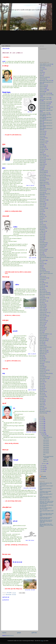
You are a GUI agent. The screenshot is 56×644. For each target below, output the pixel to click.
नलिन (41, 223)
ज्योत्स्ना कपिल (42, 205)
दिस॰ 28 (45, 436)
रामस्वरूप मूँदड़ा (42, 314)
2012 (42, 431)
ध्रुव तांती (41, 218)
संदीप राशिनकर (42, 359)
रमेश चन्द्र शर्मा (42, 304)
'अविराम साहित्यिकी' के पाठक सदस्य (46, 64)
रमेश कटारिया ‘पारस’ (43, 301)
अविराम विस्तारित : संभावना (44, 113)
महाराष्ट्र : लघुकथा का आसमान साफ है (46, 274)
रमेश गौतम (41, 303)
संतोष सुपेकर (42, 357)
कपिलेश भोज (42, 163)
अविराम (4, 7)
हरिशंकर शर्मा (42, 405)
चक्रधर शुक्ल (42, 192)
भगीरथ (41, 262)
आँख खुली (41, 140)
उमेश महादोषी (42, 146)
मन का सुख (42, 269)
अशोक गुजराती (42, 133)
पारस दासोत (42, 236)
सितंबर (44, 469)
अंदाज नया (41, 67)
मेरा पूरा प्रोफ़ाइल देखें (43, 478)
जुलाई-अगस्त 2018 (43, 200)
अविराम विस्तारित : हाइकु (44, 105)
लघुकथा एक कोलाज (43, 321)
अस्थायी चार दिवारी (43, 138)
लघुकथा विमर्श (42, 324)
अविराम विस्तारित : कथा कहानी (45, 93)
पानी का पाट (42, 235)
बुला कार (41, 253)
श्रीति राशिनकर (42, 354)
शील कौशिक (42, 342)
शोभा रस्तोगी (42, 344)
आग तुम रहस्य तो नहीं (43, 141)
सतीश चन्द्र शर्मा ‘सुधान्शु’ (44, 362)
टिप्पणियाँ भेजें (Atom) (10, 636)
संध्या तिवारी (42, 360)
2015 (42, 425)
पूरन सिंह (41, 241)
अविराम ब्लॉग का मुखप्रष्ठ (44, 77)
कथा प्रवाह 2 (42, 158)
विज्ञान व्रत (42, 331)
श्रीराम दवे (41, 355)
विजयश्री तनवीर (42, 327)
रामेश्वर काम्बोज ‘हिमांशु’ (44, 316)
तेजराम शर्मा (42, 211)
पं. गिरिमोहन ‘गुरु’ (43, 231)
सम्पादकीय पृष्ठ (42, 372)
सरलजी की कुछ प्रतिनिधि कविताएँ (45, 373)
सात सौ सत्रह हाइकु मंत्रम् (44, 377)
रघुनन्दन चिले (42, 299)
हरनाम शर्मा (42, 403)
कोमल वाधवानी (42, 177)
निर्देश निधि (42, 230)
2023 (42, 418)
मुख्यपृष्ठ (19, 633)
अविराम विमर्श (42, 92)
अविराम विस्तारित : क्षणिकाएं (44, 104)
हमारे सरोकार (42, 400)
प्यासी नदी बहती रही (43, 243)
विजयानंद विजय (42, 329)
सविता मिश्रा (42, 375)
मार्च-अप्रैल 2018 (43, 286)
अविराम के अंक (42, 88)
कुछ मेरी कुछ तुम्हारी (43, 171)
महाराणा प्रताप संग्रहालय (44, 272)
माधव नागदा (42, 285)
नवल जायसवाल (42, 226)
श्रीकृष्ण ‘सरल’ (42, 349)
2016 (42, 423)
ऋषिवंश (41, 153)
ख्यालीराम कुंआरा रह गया (44, 184)
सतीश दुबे (41, 364)
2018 (42, 420)
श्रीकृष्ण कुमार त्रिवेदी (43, 352)
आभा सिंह (41, 144)
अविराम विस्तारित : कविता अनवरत (45, 81)
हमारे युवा (41, 398)
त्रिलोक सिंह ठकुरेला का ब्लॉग (45, 500)
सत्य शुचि (41, 365)
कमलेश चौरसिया (42, 164)
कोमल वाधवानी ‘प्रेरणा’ (44, 179)
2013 (42, 429)
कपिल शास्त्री (42, 161)
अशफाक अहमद (42, 131)
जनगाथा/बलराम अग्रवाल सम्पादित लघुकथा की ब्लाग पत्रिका (45, 492)
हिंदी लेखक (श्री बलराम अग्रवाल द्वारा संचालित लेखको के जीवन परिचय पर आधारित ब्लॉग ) (46, 521)
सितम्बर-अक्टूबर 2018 (44, 378)
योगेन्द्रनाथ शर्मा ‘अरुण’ (44, 298)
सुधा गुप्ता (41, 383)
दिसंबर (44, 434)
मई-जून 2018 (42, 264)
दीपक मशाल (42, 215)
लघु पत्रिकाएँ (42, 319)
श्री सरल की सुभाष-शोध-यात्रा (45, 347)
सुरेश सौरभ (42, 387)
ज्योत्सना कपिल (42, 203)
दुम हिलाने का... (42, 216)
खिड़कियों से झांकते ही (43, 182)
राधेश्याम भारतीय (42, 311)
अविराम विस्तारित (43, 79)
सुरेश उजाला (42, 385)
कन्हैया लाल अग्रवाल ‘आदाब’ (45, 159)
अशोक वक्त (42, 136)
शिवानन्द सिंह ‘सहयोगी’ (43, 339)
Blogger (42, 641)
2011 (42, 433)
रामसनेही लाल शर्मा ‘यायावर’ (44, 313)
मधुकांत (41, 265)
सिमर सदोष (42, 380)
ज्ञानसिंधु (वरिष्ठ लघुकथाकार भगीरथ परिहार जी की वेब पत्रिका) (46, 498)
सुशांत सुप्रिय (42, 388)
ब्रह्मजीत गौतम (42, 256)
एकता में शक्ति (42, 154)
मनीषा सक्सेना (42, 270)
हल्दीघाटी (41, 406)
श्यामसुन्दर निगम (42, 345)
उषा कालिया (42, 151)
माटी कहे (41, 281)
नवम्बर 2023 (42, 225)
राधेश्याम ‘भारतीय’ (43, 309)
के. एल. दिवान (42, 174)
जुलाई (43, 471)
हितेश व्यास (42, 410)
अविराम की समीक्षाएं (43, 87)
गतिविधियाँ (41, 186)
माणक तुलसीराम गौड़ (43, 283)
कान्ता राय (41, 168)
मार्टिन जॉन (42, 288)
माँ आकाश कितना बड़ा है (44, 278)
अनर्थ (41, 71)
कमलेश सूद (42, 166)
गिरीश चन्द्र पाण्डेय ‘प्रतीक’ (44, 189)
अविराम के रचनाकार (43, 90)
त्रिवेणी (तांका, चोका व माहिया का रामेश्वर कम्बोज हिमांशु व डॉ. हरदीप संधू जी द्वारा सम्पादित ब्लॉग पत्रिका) (47, 503)
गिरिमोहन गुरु (42, 187)
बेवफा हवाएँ (42, 254)
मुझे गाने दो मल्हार (43, 291)
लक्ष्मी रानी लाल (42, 317)
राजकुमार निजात (42, 306)
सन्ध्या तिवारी (42, 369)
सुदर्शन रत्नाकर (42, 382)
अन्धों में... (41, 74)
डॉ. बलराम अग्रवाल (43, 208)
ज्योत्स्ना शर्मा (42, 207)
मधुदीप (41, 267)
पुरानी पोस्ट (34, 633)
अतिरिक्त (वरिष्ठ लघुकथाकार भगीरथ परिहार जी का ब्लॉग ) (46, 484)
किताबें (41, 169)
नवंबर (43, 466)
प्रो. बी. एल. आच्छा (43, 249)
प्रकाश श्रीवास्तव (43, 244)
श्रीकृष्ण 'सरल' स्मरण (43, 350)
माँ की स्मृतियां (42, 280)
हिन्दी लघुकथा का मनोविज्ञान (44, 411)
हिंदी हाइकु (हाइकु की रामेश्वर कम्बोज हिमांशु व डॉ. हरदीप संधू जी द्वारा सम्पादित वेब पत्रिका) (46, 525)
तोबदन (41, 213)
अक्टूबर (44, 468)
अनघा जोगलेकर (42, 69)
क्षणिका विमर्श (42, 181)
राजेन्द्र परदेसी (42, 308)
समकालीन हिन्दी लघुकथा (44, 370)
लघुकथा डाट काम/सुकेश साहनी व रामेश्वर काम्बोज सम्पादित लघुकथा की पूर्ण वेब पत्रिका (47, 515)
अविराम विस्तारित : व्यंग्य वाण (45, 98)
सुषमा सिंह (41, 390)
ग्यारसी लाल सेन (42, 191)
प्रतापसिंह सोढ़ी (42, 246)
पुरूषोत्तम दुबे (42, 239)
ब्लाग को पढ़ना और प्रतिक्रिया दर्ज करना (47, 258)
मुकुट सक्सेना (42, 289)
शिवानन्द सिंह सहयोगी (43, 341)
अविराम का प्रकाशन (43, 85)
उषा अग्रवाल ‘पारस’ (43, 149)
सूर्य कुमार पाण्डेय (42, 392)
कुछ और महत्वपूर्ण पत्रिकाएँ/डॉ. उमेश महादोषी (48, 457)
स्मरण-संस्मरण (42, 395)
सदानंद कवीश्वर (42, 367)
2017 (42, 422)
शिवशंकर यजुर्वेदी (43, 337)
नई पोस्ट (4, 633)
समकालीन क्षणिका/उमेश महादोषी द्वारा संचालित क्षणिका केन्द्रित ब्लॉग (46, 518)
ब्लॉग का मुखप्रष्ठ (43, 260)
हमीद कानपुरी (42, 401)
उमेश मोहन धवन (42, 148)
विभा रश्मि (41, 332)
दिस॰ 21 (45, 464)
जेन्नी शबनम (42, 202)
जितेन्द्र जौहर (42, 198)
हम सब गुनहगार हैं (43, 397)
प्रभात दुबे (41, 248)
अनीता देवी (42, 72)
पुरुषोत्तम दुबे (42, 238)
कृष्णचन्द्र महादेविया (43, 172)
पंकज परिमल (42, 233)
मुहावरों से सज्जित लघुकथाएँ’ (44, 294)
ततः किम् (41, 210)
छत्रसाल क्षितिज (42, 197)
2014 (42, 427)
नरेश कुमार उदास (43, 221)
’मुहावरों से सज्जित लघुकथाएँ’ (45, 66)
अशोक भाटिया (42, 135)
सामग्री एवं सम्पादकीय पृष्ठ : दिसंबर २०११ (48, 438)
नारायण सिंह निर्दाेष (43, 228)
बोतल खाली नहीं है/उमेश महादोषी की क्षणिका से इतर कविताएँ (46, 509)
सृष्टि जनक (42, 393)
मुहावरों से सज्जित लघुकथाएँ (44, 293)
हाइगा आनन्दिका (42, 408)
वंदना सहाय (42, 326)
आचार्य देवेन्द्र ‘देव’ (43, 143)
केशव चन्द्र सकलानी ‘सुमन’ (44, 176)
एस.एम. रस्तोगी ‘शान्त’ (43, 156)
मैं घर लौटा (41, 296)
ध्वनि (41, 220)
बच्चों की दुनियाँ (42, 251)
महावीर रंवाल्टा (42, 276)
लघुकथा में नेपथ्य (43, 322)
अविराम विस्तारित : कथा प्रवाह (11, 595)
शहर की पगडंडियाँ (43, 336)
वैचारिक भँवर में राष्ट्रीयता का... (45, 334)
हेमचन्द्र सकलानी (43, 413)
